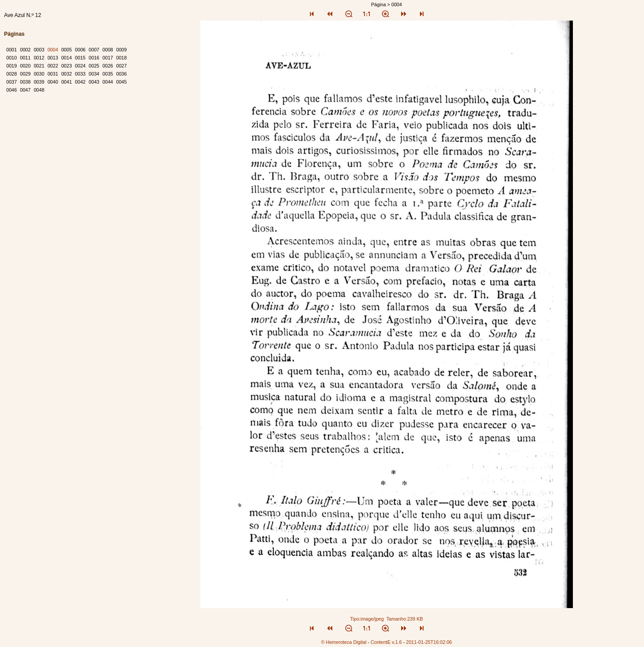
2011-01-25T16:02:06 (429, 642)
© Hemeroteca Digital (344, 642)
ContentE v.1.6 (386, 642)
